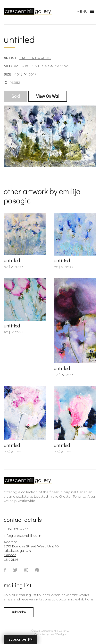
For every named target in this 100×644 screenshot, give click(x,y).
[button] (82, 11)
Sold (16, 96)
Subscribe (20, 640)
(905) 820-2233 (16, 529)
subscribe (19, 612)
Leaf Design (58, 634)
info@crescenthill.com (22, 536)
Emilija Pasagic (35, 58)
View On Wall (48, 96)
